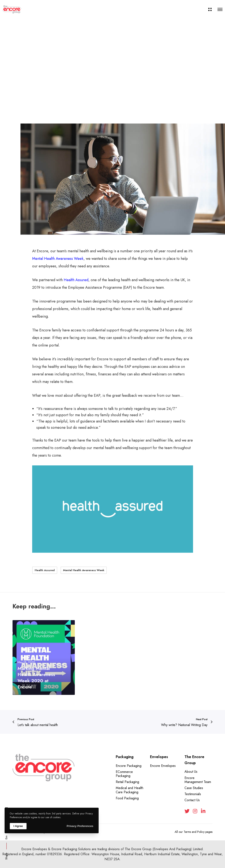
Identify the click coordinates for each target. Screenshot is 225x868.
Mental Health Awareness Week (58, 259)
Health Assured (76, 280)
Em (6, 837)
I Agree (18, 826)
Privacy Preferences (80, 826)
